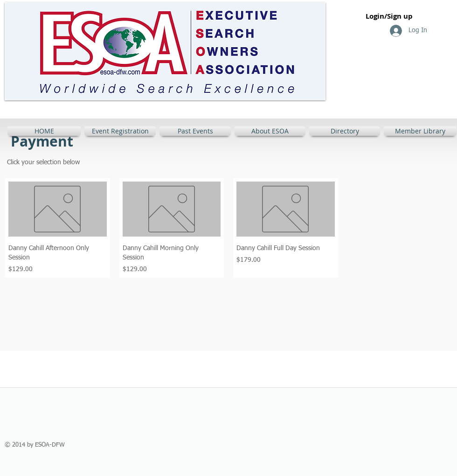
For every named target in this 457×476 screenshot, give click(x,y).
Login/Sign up (389, 16)
